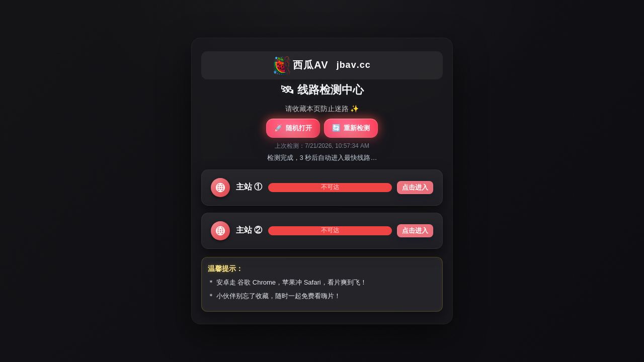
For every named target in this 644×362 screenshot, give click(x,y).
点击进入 (415, 187)
